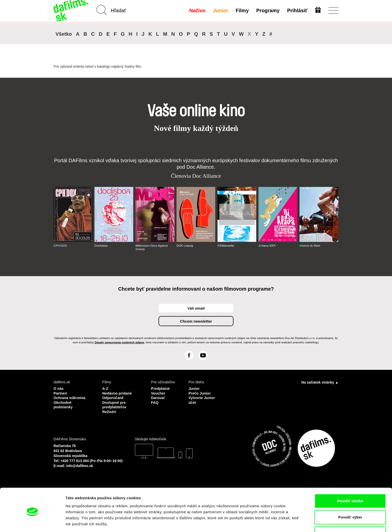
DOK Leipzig (185, 246)
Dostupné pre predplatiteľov (115, 404)
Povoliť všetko (350, 483)
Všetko (64, 34)
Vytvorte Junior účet (202, 400)
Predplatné (161, 388)
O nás (59, 388)
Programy (268, 10)
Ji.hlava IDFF (267, 246)
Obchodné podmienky (63, 404)
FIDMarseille (226, 246)
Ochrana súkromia (70, 397)
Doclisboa (101, 246)
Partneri (61, 393)
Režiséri (109, 411)
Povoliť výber (350, 499)
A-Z (105, 388)
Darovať (158, 397)
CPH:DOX (60, 246)
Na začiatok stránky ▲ (320, 382)
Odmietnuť (350, 516)
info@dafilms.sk (80, 465)
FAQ (155, 402)
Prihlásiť (297, 10)
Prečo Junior (200, 393)
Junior (220, 10)
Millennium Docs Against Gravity (152, 247)
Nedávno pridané (117, 393)
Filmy (242, 10)
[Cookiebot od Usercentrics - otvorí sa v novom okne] (32, 522)
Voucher (158, 393)
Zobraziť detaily (261, 522)
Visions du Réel (310, 246)
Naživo (197, 10)
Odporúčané (113, 397)
